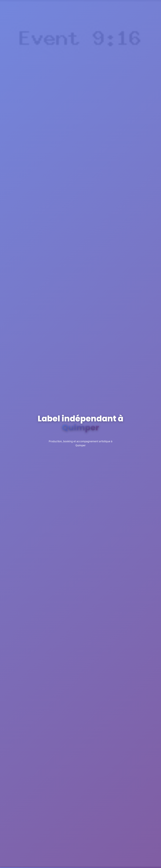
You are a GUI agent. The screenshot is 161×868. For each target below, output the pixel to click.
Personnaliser (120, 863)
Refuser (103, 863)
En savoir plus (73, 864)
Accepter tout (139, 863)
